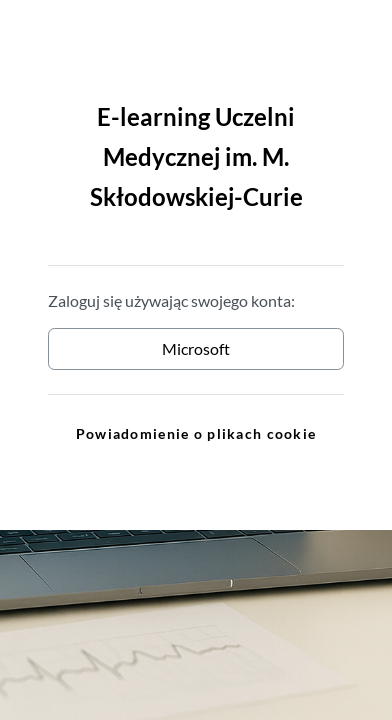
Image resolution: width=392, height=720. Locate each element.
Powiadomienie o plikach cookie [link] (196, 433)
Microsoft (196, 348)
